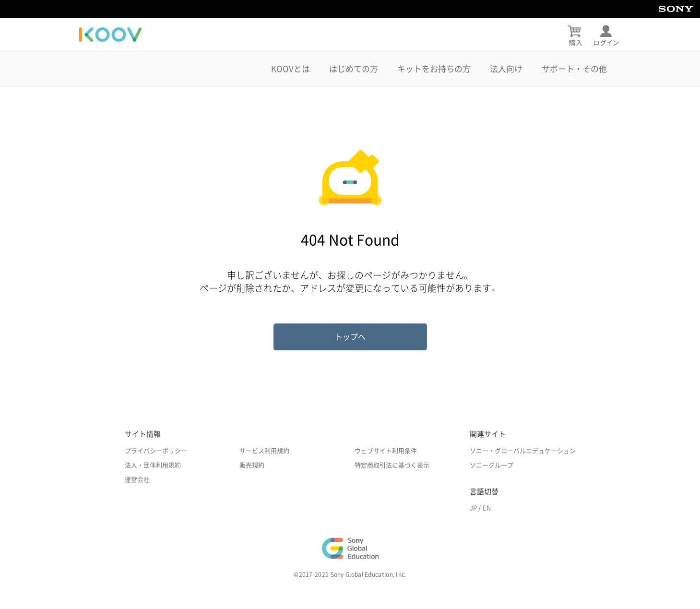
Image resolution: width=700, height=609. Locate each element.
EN (487, 508)
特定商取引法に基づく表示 (392, 465)
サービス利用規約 (264, 451)
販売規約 (252, 465)
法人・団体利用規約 (153, 465)
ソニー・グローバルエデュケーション (523, 451)
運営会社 (137, 480)
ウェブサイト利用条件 (386, 451)
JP (473, 508)
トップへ (350, 337)
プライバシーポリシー (156, 451)
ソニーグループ (492, 465)
